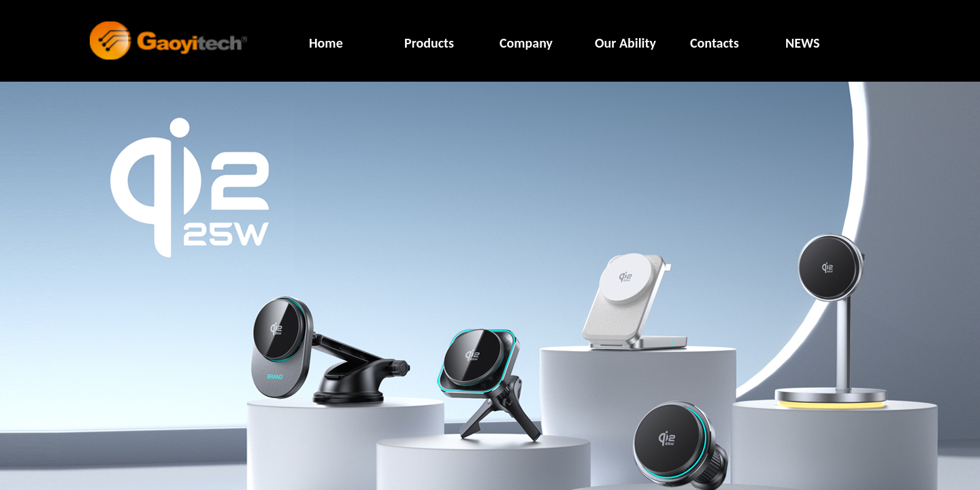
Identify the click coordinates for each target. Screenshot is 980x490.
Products (429, 43)
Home (326, 43)
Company (526, 43)
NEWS (802, 43)
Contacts (715, 43)
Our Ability (625, 43)
